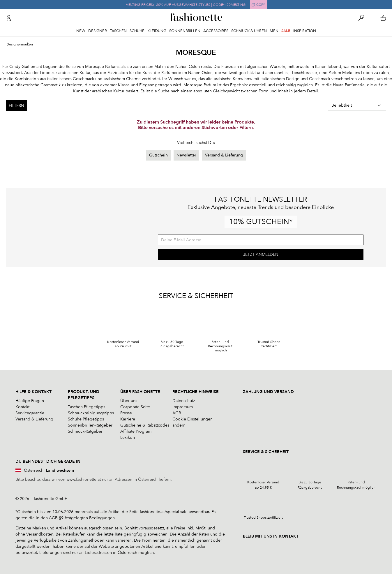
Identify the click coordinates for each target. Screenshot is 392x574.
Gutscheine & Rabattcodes (145, 425)
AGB (177, 413)
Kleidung (157, 31)
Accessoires (216, 31)
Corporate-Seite (135, 407)
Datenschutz (184, 401)
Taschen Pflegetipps (86, 407)
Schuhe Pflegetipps (86, 419)
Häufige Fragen (30, 401)
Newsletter (186, 155)
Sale (286, 31)
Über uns (129, 401)
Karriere (128, 419)
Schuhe (137, 31)
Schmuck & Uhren (249, 31)
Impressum (183, 407)
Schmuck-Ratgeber (85, 431)
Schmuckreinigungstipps (91, 413)
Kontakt (22, 407)
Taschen (118, 31)
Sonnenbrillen (185, 31)
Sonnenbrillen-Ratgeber (90, 425)
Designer (98, 31)
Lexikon (128, 437)
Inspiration (305, 31)
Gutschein (158, 155)
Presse (126, 413)
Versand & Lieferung (224, 155)
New (81, 31)
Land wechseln (60, 470)
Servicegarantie (30, 413)
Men (274, 31)
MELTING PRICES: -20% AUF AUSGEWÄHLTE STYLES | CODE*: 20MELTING (186, 5)
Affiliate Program (136, 431)
